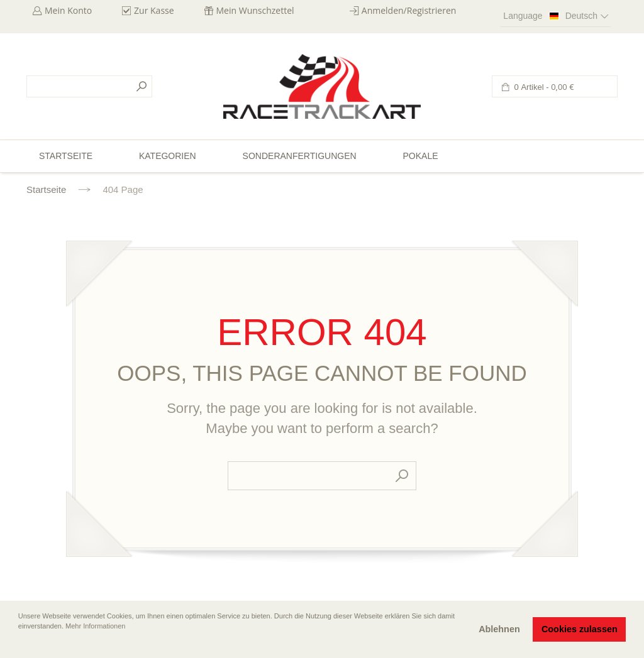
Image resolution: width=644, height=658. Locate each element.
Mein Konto (68, 10)
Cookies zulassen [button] (580, 629)
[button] (19, 644)
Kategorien (168, 156)
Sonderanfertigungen (300, 156)
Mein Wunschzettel (255, 10)
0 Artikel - (543, 87)
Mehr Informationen (95, 626)
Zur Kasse (154, 10)
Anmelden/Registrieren (409, 10)
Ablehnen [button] (499, 629)
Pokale (420, 156)
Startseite (46, 189)
